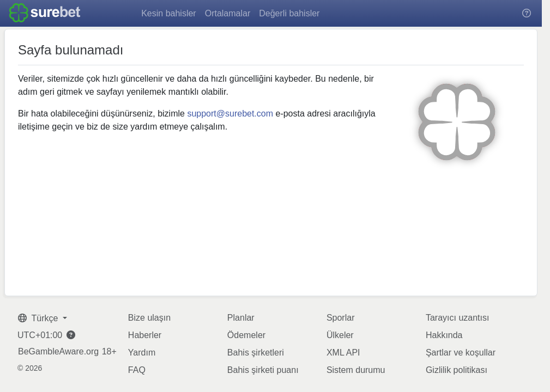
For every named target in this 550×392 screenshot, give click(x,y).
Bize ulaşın (149, 318)
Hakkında (444, 335)
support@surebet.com (230, 114)
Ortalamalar (228, 13)
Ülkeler (340, 335)
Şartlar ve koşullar (461, 353)
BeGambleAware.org (58, 352)
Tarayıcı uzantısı (458, 318)
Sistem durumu (356, 370)
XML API (343, 353)
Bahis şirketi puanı (263, 370)
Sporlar (341, 318)
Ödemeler (246, 335)
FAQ (137, 370)
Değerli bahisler (289, 13)
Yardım (142, 353)
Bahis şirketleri (256, 353)
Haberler (145, 335)
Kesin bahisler (169, 13)
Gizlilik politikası (457, 370)
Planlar (241, 318)
